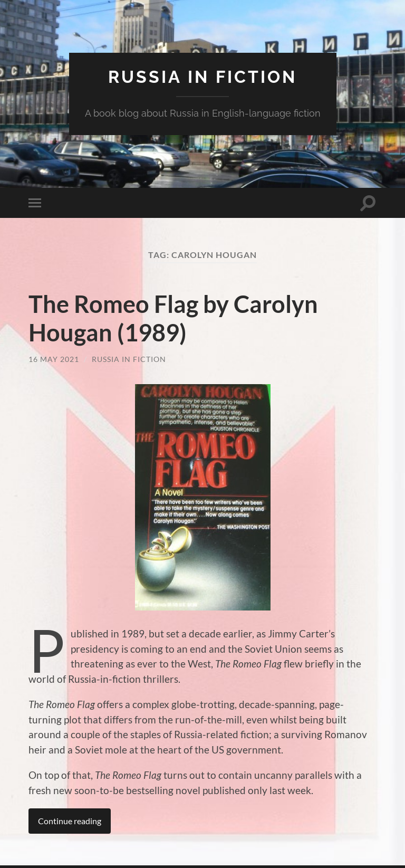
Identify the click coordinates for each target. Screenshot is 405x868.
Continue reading (70, 821)
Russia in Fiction (129, 359)
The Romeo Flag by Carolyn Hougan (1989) (173, 318)
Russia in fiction (202, 77)
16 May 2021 (54, 359)
